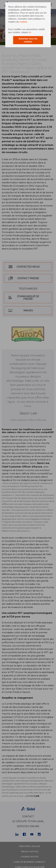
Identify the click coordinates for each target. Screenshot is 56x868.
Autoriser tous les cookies (28, 40)
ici (30, 32)
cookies (23, 22)
